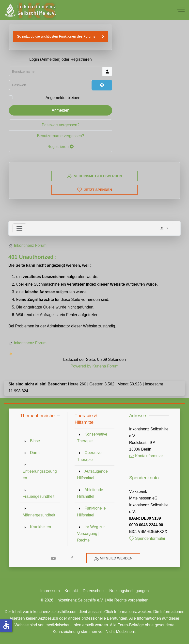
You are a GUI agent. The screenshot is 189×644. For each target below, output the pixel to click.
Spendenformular (147, 538)
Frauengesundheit (39, 496)
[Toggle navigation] (19, 228)
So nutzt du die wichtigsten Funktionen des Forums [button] (56, 37)
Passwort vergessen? (61, 125)
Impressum (50, 591)
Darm (35, 453)
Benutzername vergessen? (60, 136)
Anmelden (61, 110)
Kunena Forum (106, 366)
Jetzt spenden (94, 190)
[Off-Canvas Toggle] (181, 10)
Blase (35, 441)
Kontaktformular (146, 456)
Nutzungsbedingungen (129, 591)
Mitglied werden (116, 558)
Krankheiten (40, 527)
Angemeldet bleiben (63, 98)
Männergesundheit (39, 515)
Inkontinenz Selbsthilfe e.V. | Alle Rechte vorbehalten (103, 600)
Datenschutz (94, 591)
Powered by (81, 366)
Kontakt (71, 591)
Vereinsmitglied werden (94, 176)
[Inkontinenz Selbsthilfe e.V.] (30, 10)
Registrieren (61, 147)
